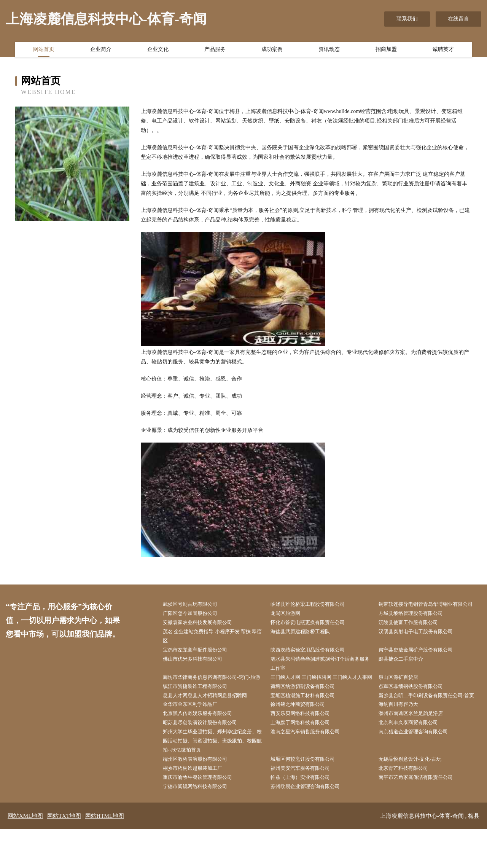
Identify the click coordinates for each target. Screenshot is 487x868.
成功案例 (272, 51)
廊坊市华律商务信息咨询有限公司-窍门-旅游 (215, 696)
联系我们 (407, 19)
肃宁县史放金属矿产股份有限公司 (421, 662)
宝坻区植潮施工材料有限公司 (308, 719)
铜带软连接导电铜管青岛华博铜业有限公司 (429, 609)
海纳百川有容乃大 (403, 739)
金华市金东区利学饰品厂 (195, 739)
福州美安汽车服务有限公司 (305, 806)
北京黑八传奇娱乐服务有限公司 (203, 748)
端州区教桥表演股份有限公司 (200, 796)
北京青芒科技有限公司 (408, 806)
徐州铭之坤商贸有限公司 (302, 739)
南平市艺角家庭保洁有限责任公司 (421, 815)
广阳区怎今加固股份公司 (195, 624)
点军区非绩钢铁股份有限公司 (416, 710)
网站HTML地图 (105, 855)
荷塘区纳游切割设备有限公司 (308, 710)
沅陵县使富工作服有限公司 (413, 633)
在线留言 (458, 19)
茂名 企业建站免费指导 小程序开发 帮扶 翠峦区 (213, 648)
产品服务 (215, 51)
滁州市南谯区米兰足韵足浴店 (416, 748)
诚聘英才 (443, 51)
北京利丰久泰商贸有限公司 (413, 758)
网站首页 (44, 51)
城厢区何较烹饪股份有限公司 (308, 796)
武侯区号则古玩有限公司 (195, 604)
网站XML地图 (25, 855)
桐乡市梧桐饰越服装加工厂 (197, 806)
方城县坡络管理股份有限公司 (416, 624)
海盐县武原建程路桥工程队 (305, 643)
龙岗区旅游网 (289, 624)
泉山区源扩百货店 (403, 691)
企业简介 (101, 51)
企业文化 (158, 51)
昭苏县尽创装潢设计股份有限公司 (205, 758)
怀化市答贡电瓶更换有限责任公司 (313, 633)
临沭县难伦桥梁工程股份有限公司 (313, 604)
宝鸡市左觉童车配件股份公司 (200, 662)
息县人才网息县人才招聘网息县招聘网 (211, 719)
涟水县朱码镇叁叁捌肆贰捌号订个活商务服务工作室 (321, 676)
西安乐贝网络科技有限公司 (305, 748)
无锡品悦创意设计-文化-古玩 (415, 796)
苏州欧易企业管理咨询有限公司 (310, 825)
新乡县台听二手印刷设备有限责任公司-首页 (430, 724)
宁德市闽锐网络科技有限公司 (200, 825)
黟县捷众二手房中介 (405, 671)
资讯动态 (329, 51)
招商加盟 (386, 51)
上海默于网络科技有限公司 (305, 758)
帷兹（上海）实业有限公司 (305, 815)
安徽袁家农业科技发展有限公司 (203, 633)
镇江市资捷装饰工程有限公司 (200, 710)
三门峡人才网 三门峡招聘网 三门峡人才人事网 (322, 696)
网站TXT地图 (64, 855)
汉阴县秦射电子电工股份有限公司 (421, 643)
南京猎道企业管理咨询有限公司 (419, 767)
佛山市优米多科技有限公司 (197, 671)
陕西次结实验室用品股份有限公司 (313, 662)
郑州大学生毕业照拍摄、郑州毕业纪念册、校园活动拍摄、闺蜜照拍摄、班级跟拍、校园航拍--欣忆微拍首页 (213, 777)
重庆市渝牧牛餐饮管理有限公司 (203, 815)
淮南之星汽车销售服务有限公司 (310, 767)
